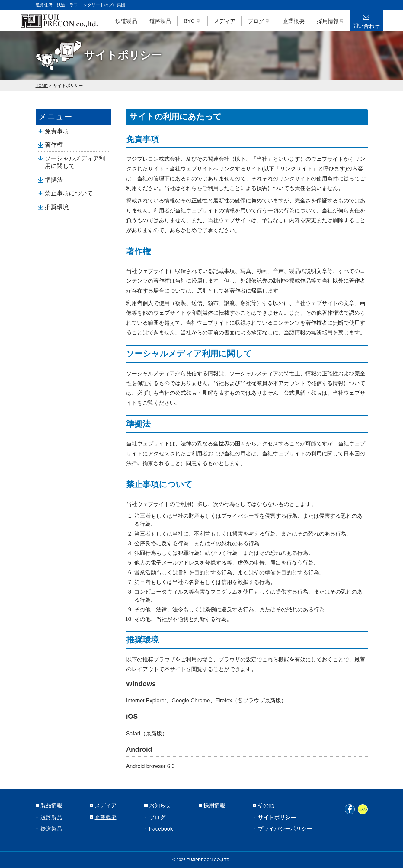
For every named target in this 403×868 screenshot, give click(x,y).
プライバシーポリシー (285, 829)
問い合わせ (366, 20)
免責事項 (55, 131)
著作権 (52, 145)
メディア (225, 21)
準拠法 (52, 180)
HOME (42, 86)
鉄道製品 (126, 21)
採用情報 (331, 21)
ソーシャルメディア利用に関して (73, 162)
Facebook (161, 829)
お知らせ (158, 805)
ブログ (259, 21)
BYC (192, 21)
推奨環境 (55, 207)
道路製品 (160, 21)
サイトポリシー (68, 86)
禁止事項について (67, 193)
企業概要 (294, 21)
